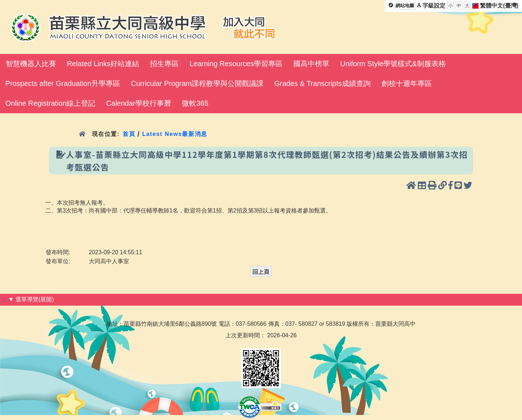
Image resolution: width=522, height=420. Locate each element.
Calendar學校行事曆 (139, 103)
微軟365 (195, 103)
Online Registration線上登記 (50, 103)
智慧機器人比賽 (31, 64)
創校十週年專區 (407, 83)
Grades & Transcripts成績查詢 (322, 83)
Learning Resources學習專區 (236, 64)
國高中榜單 (311, 64)
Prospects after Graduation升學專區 (63, 83)
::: (4, 299)
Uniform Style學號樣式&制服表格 (393, 64)
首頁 (129, 134)
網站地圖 (405, 6)
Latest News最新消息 (175, 134)
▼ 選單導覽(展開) (31, 299)
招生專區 (164, 64)
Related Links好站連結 (103, 64)
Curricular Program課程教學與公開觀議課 (197, 83)
